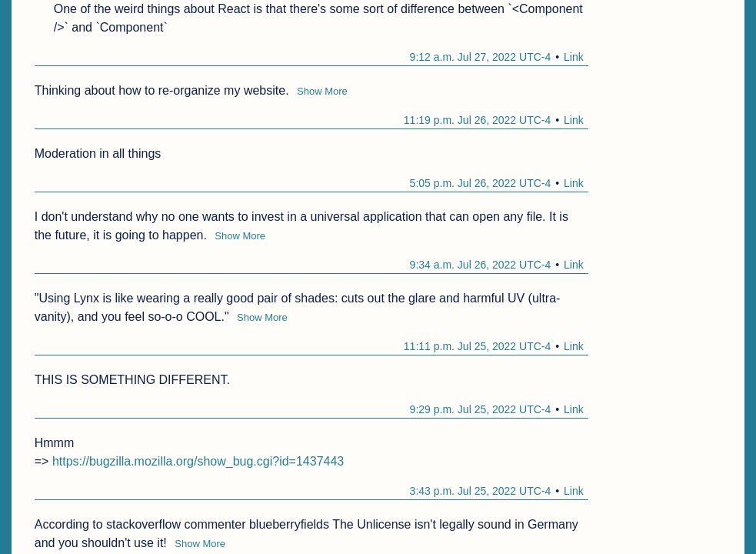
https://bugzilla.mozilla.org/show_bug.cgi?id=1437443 (198, 461)
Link (574, 57)
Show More (322, 91)
